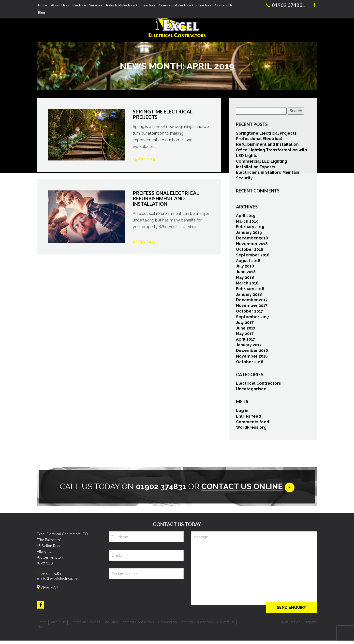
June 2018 (246, 273)
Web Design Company (299, 626)
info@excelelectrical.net (59, 582)
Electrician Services (87, 5)
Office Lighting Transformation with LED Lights (272, 154)
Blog (42, 12)
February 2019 (250, 228)
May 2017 (245, 335)
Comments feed (253, 423)
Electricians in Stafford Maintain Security (268, 177)
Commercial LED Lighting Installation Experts (262, 165)
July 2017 (245, 324)
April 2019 (246, 217)
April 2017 (246, 340)
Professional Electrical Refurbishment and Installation (267, 143)
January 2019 (249, 234)
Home (43, 5)
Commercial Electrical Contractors (185, 5)
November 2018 (252, 245)
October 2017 (250, 312)
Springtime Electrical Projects (266, 134)
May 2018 (245, 279)
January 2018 (249, 296)
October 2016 (250, 363)
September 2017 (253, 318)
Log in (242, 412)
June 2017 (246, 329)
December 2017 (252, 301)
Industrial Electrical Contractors (131, 5)
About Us (58, 5)
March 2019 (247, 223)
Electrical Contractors (258, 385)
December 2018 (252, 239)
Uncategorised (251, 390)
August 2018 (248, 262)
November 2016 (252, 357)
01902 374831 (52, 577)
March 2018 (247, 284)
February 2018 (250, 290)
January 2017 (249, 346)
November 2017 (252, 307)
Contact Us (224, 5)
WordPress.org (251, 429)
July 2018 (245, 267)
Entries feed (249, 417)
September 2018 (253, 256)
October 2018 (250, 251)
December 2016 (252, 352)
